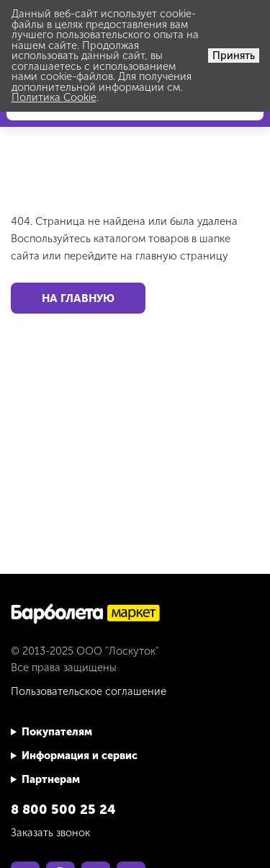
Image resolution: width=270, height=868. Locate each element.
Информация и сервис (80, 756)
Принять (234, 56)
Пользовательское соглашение (89, 691)
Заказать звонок (50, 833)
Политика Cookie (54, 97)
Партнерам (51, 779)
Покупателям (57, 732)
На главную (78, 298)
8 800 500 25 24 (63, 810)
